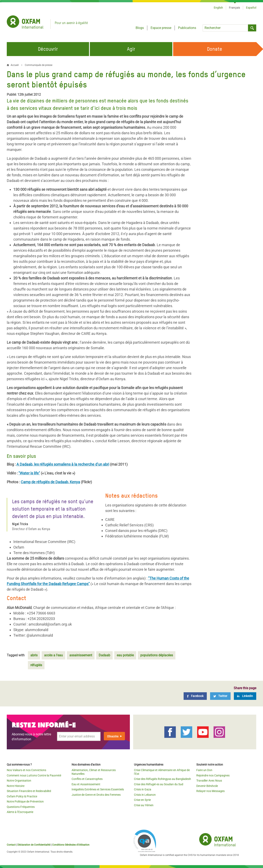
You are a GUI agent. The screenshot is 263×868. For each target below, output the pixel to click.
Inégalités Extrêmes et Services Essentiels (98, 789)
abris (34, 655)
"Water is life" (29, 473)
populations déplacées (157, 655)
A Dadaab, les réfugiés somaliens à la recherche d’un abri (63, 464)
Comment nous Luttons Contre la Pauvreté (34, 775)
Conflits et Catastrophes (87, 779)
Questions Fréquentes (21, 807)
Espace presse (161, 28)
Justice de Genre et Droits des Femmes (96, 795)
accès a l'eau (53, 655)
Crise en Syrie (142, 800)
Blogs (140, 28)
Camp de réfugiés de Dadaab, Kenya (50, 482)
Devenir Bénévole (207, 786)
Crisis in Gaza (143, 789)
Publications (187, 28)
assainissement (81, 655)
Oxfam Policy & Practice (22, 796)
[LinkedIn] (245, 696)
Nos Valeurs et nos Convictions (26, 770)
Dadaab (104, 655)
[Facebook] (195, 696)
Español (251, 8)
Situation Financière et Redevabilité (29, 791)
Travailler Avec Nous (209, 781)
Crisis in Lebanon (145, 795)
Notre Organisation (19, 781)
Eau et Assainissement (86, 784)
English (218, 8)
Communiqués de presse (39, 65)
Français (234, 8)
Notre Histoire (16, 786)
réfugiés (36, 665)
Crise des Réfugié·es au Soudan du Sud (159, 784)
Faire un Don (204, 770)
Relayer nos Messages (210, 791)
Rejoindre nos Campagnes (213, 775)
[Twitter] (220, 696)
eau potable (125, 655)
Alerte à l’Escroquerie (20, 812)
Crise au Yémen (144, 805)
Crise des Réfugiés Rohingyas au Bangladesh (162, 779)
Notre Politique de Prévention (25, 801)
